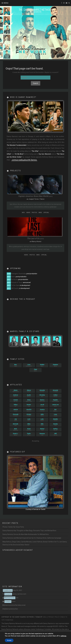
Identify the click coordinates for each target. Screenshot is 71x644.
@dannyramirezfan (11, 609)
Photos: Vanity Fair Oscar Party (13, 527)
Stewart (29, 415)
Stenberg (55, 391)
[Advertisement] (35, 568)
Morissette (16, 391)
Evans (29, 420)
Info (23, 213)
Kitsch (29, 434)
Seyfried (42, 391)
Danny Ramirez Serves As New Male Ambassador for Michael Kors (26, 534)
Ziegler (55, 420)
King (29, 405)
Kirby (42, 434)
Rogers (42, 415)
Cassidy (55, 429)
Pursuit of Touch (17, 282)
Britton (16, 400)
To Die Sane (15, 285)
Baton (13, 277)
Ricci (42, 396)
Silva (42, 429)
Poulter (55, 434)
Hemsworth (29, 365)
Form (14, 601)
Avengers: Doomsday (19, 274)
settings (63, 636)
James (16, 420)
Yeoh (16, 425)
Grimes (42, 420)
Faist (29, 425)
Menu (6, 3)
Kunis (42, 425)
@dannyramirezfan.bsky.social (15, 605)
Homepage (10, 620)
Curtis (55, 405)
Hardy (16, 365)
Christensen (55, 400)
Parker (16, 434)
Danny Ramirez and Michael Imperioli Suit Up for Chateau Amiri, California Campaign (32, 538)
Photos (34, 213)
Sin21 (45, 617)
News (28, 213)
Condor (55, 415)
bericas (36, 509)
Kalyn (55, 365)
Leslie (16, 410)
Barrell (55, 410)
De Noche (15, 279)
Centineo (29, 429)
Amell (42, 365)
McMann (16, 415)
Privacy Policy (54, 617)
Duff (16, 405)
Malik (35, 370)
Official (46, 213)
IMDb (40, 213)
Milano (29, 391)
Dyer (55, 425)
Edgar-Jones (29, 400)
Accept (9, 640)
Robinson (16, 429)
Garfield (16, 396)
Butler (29, 396)
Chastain (42, 410)
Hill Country (15, 288)
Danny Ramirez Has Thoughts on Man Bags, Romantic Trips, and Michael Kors (29, 531)
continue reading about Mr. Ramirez (24, 160)
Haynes (55, 396)
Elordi (42, 405)
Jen (17, 598)
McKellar (42, 400)
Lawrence (29, 410)
